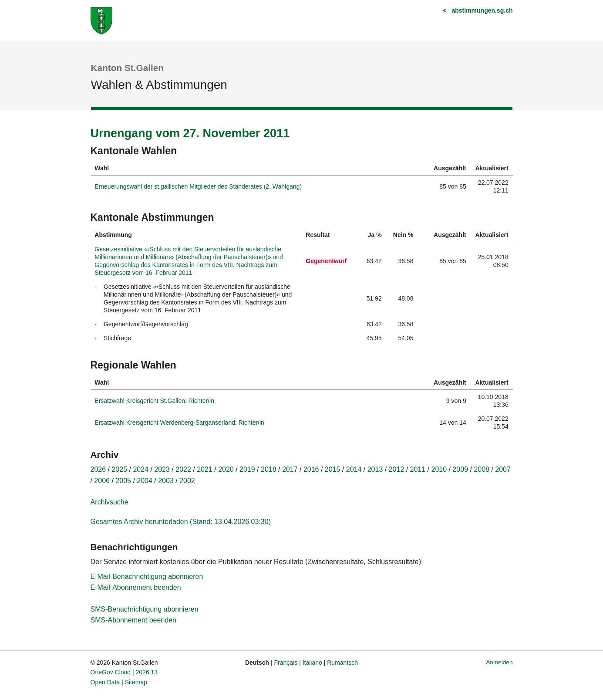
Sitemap (136, 682)
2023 (162, 469)
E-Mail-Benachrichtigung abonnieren (147, 577)
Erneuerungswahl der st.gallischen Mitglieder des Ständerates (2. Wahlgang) (198, 186)
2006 (102, 481)
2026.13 (147, 672)
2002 (187, 481)
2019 (247, 469)
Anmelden (499, 662)
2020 (226, 469)
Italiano (312, 663)
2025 (119, 469)
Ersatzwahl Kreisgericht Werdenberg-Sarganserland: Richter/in (179, 423)
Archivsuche (109, 502)
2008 (482, 469)
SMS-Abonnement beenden (133, 620)
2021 (205, 469)
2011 (418, 469)
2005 (123, 481)
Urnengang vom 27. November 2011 (190, 133)
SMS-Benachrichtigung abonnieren (145, 609)
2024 (141, 469)
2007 (503, 469)
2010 (439, 469)
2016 (311, 469)
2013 (375, 469)
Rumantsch (342, 663)
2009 (460, 469)
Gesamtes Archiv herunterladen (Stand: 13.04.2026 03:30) (181, 522)
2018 (269, 469)
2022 (183, 469)
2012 (397, 469)
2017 (290, 469)
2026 (98, 469)
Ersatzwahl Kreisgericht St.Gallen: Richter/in (154, 401)
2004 (145, 481)
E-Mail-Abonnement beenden (136, 587)
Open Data (105, 682)
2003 (166, 481)
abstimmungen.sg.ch (482, 10)
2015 (333, 469)
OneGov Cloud (111, 672)
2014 (354, 469)
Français (286, 663)
